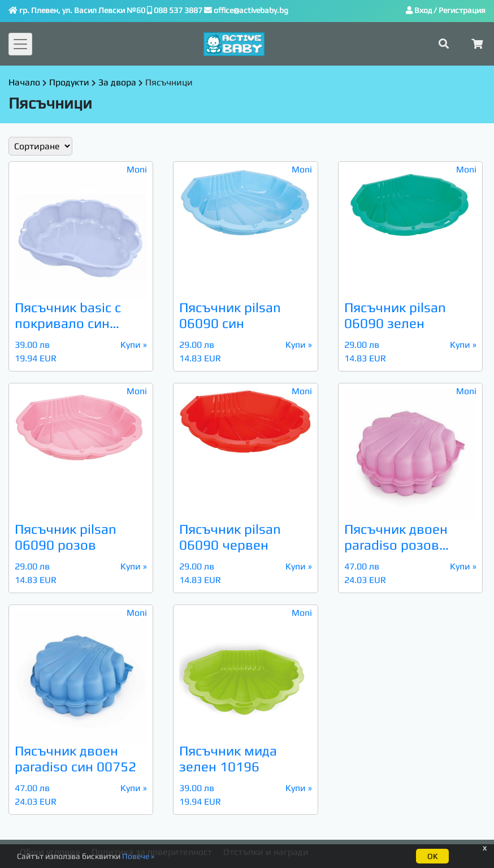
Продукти (69, 82)
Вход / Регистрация (446, 10)
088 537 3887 (178, 10)
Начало (24, 82)
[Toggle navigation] (20, 44)
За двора (117, 82)
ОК (432, 856)
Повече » (138, 856)
